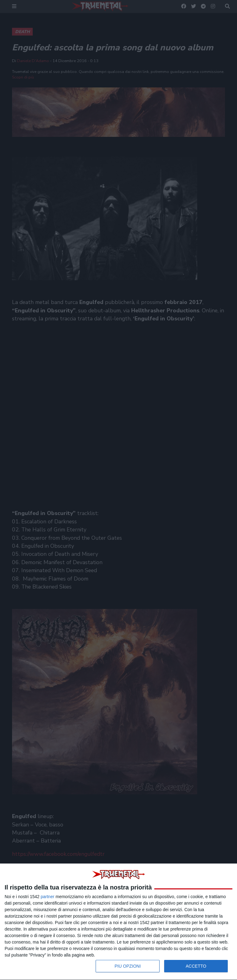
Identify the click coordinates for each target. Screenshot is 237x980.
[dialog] (118, 922)
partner (48, 897)
